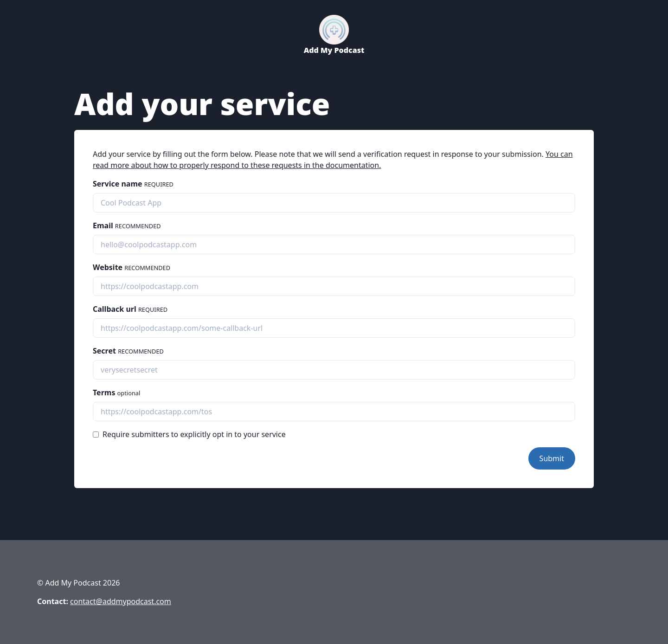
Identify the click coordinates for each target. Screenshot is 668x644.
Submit (552, 458)
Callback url (130, 309)
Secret (128, 351)
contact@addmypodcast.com (121, 601)
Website (132, 267)
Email (127, 225)
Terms (116, 393)
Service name (133, 184)
